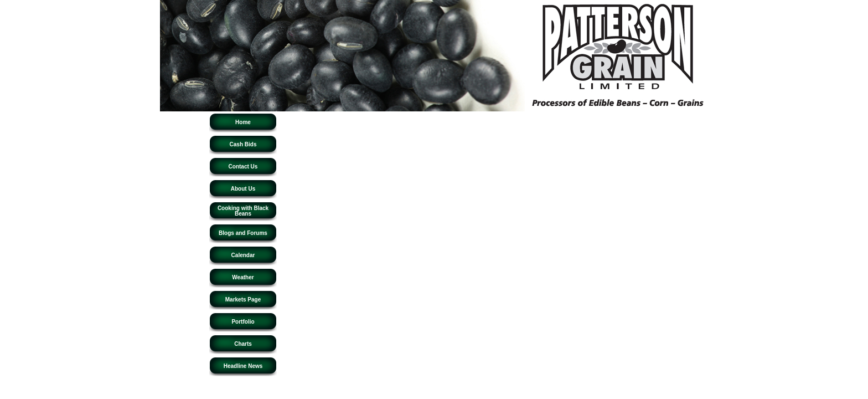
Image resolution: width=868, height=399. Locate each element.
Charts (243, 344)
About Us (243, 189)
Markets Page (243, 300)
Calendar (243, 255)
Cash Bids (243, 144)
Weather (243, 277)
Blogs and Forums (243, 233)
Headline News (243, 366)
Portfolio (243, 322)
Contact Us (243, 167)
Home (243, 122)
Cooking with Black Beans (243, 211)
